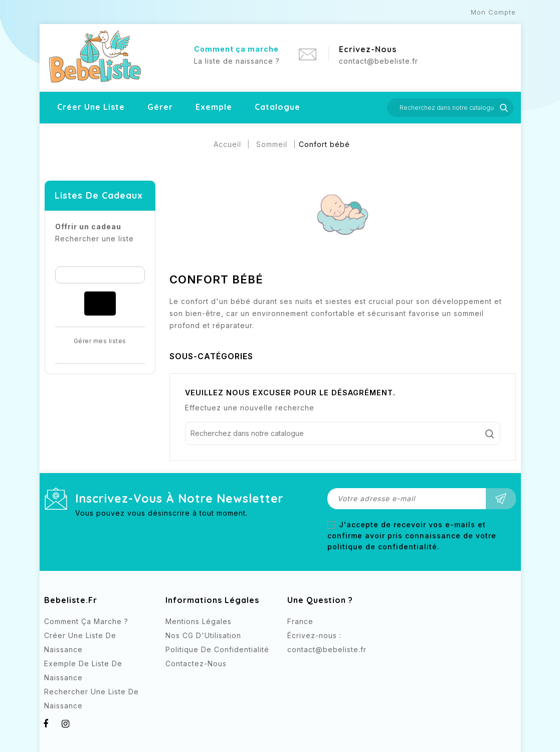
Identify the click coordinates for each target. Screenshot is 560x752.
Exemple (214, 107)
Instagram (316, 668)
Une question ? (320, 600)
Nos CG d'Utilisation (203, 635)
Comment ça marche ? (86, 621)
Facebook (296, 668)
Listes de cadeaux (99, 195)
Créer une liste (91, 107)
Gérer (160, 107)
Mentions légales (199, 621)
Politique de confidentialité (217, 649)
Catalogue (277, 107)
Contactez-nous (196, 663)
